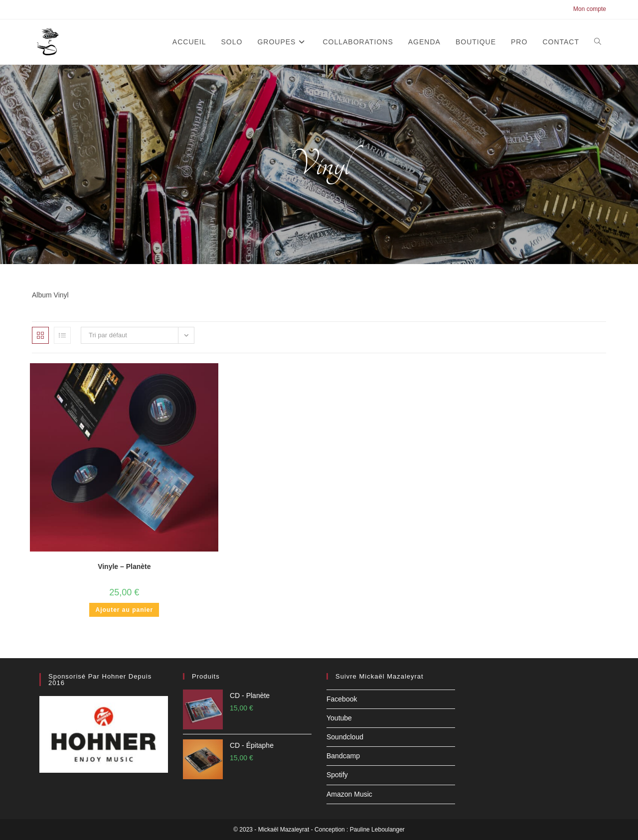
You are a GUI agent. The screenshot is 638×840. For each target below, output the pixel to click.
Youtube (339, 718)
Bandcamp (343, 756)
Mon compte (590, 9)
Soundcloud (345, 737)
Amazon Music (349, 794)
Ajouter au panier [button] (124, 610)
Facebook (342, 699)
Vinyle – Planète (124, 566)
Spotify (337, 775)
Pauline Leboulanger (377, 830)
